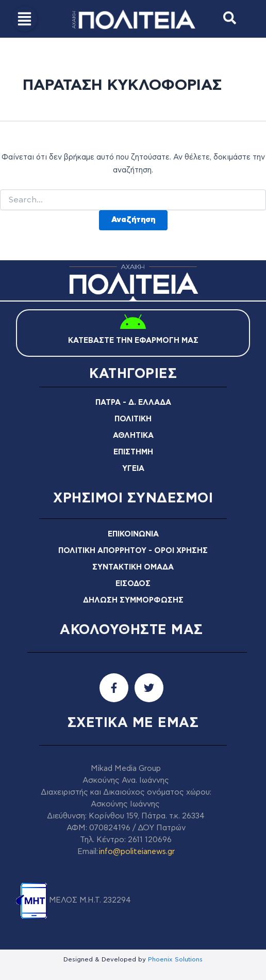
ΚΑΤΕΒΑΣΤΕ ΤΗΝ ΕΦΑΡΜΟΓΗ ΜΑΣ (133, 341)
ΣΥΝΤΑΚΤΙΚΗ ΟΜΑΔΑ (133, 567)
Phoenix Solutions (175, 959)
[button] (24, 19)
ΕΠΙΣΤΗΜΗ (133, 452)
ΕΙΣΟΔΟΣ (133, 584)
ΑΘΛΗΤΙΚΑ (133, 436)
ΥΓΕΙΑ (133, 469)
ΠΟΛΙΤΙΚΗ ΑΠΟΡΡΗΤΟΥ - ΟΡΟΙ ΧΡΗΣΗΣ (133, 551)
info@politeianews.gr (137, 852)
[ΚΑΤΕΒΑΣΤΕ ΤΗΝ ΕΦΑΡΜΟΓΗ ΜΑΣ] (133, 323)
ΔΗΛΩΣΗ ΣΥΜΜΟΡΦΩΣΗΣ (133, 600)
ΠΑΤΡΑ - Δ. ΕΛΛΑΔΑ (133, 402)
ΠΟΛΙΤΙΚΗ (133, 419)
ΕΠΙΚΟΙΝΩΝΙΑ (133, 534)
